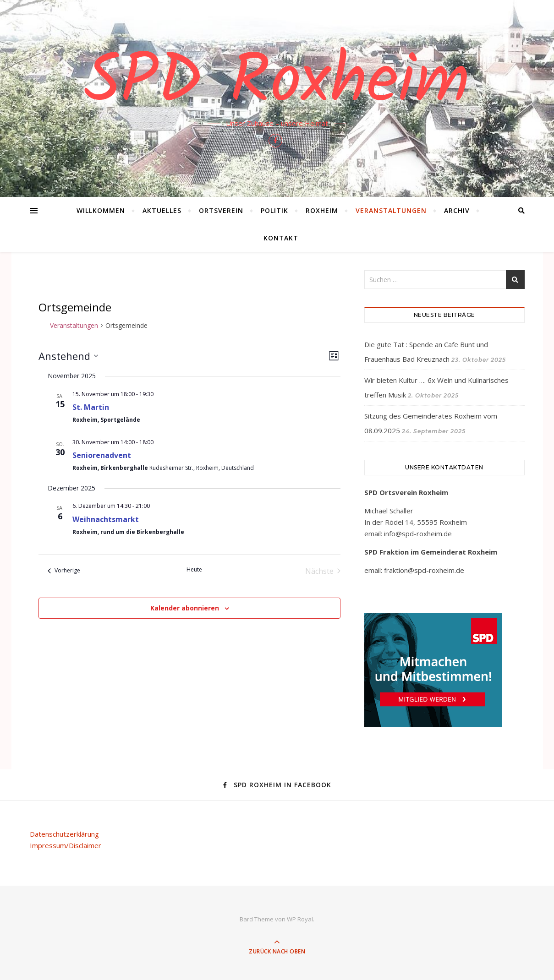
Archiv (457, 210)
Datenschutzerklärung (64, 834)
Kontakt (281, 238)
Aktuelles (162, 210)
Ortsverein (221, 210)
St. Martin (91, 407)
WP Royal (300, 919)
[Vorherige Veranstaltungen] (64, 571)
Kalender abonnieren (185, 608)
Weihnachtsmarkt (106, 519)
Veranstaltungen (391, 210)
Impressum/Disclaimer (66, 845)
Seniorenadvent (102, 455)
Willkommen (101, 210)
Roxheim (322, 210)
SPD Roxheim (277, 83)
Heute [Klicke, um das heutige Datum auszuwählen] (194, 570)
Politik (274, 210)
